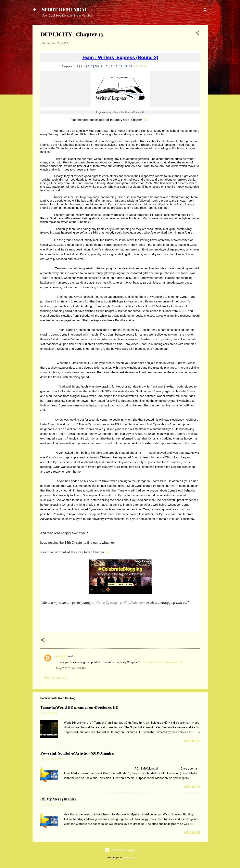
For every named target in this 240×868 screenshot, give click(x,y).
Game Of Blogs (107, 603)
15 (130, 66)
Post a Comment (55, 678)
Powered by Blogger (120, 850)
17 (140, 66)
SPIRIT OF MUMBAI (64, 9)
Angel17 (61, 656)
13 (120, 66)
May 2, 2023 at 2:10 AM (71, 668)
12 (116, 66)
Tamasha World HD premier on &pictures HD (79, 707)
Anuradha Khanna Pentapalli (129, 112)
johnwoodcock (129, 858)
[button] (197, 34)
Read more (192, 741)
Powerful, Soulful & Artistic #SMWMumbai (77, 753)
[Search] (205, 11)
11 (111, 66)
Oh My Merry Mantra (58, 799)
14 (125, 66)
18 (145, 66)
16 (135, 66)
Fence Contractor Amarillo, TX (162, 662)
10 (106, 66)
